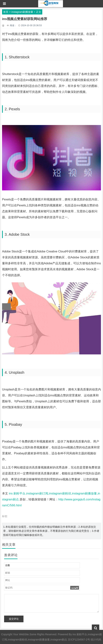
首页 (6, 12)
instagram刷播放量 (22, 12)
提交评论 (14, 619)
